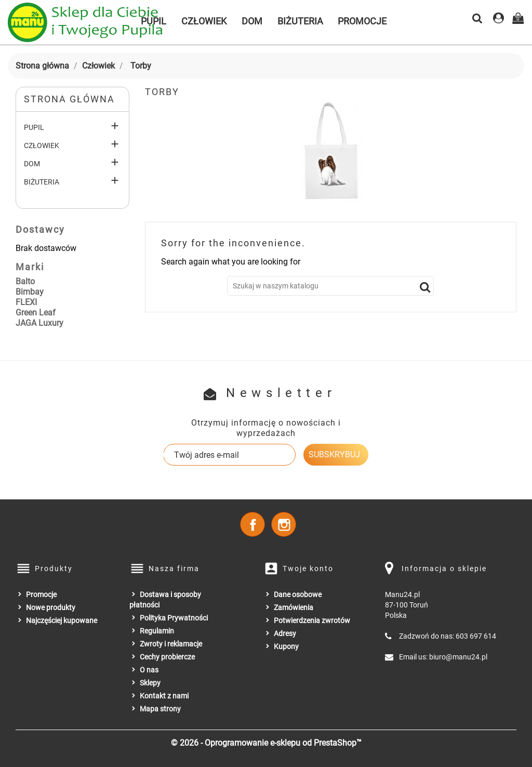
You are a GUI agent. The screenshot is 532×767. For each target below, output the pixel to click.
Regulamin (157, 631)
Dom (252, 21)
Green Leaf (36, 313)
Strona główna (69, 99)
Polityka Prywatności (174, 618)
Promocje (362, 21)
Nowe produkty (51, 607)
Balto (25, 281)
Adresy (285, 633)
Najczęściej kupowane (62, 620)
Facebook (252, 524)
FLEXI (26, 302)
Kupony (286, 646)
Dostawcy (40, 229)
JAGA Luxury (39, 323)
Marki (30, 267)
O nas (149, 670)
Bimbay (30, 292)
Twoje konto (308, 568)
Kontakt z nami (164, 696)
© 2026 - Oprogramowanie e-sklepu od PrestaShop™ (266, 743)
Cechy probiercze (167, 657)
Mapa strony (160, 709)
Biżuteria (300, 21)
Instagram (284, 524)
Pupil (34, 127)
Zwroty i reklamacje (171, 644)
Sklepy (150, 683)
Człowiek (204, 21)
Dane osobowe (298, 594)
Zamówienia (294, 607)
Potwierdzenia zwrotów (312, 620)
